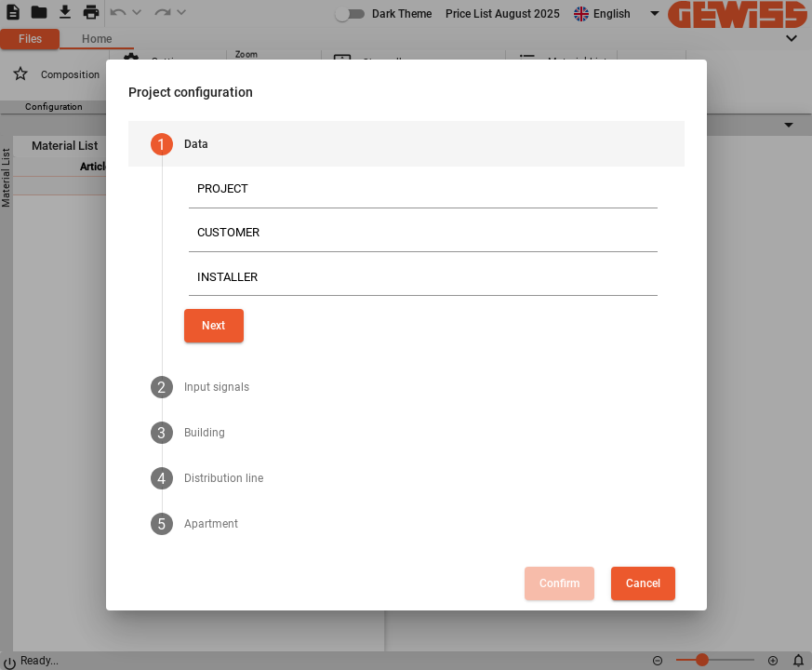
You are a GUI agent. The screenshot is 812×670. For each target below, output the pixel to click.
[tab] (406, 144)
